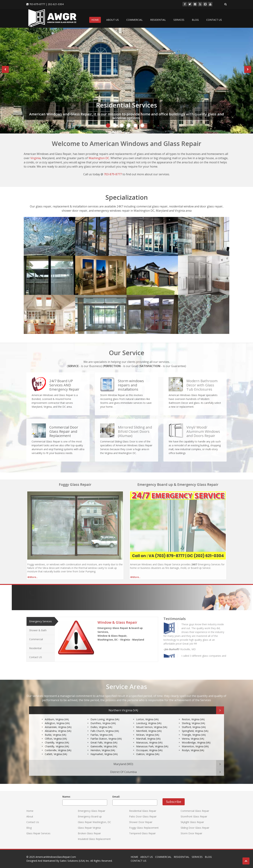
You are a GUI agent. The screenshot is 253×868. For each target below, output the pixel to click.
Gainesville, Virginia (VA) (104, 742)
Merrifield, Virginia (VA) (149, 726)
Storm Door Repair (191, 833)
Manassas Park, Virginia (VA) (152, 742)
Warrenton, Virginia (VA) (195, 742)
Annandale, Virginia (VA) (58, 722)
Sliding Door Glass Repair (195, 828)
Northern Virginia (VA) (123, 708)
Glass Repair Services (38, 833)
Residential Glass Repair (143, 811)
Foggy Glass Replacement (144, 828)
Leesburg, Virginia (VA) (149, 718)
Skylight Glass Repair (192, 822)
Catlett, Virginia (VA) (56, 749)
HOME (95, 20)
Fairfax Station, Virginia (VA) (106, 734)
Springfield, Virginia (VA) (195, 726)
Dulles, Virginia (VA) (101, 722)
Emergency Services (40, 619)
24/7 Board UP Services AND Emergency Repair (64, 383)
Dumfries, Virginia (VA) (103, 718)
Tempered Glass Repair (142, 833)
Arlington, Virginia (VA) (57, 718)
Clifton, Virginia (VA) (56, 734)
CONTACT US (214, 20)
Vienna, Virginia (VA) (193, 734)
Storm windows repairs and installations (131, 383)
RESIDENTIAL (158, 20)
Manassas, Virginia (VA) (149, 738)
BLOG (195, 20)
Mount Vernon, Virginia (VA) (152, 722)
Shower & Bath (38, 628)
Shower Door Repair (141, 822)
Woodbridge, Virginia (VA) (196, 738)
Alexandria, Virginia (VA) (58, 726)
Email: (116, 797)
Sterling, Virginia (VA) (193, 718)
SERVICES (179, 20)
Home (30, 811)
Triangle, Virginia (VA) (194, 730)
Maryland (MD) (123, 762)
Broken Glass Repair (89, 833)
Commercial (36, 637)
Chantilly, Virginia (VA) (57, 738)
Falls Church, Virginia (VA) (105, 726)
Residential (35, 646)
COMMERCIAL (134, 20)
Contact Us (33, 822)
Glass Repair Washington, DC (94, 822)
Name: (67, 797)
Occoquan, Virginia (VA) (149, 745)
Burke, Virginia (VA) (56, 730)
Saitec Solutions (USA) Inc (74, 861)
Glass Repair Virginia (89, 828)
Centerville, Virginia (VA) (58, 745)
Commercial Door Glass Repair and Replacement (64, 429)
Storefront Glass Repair (194, 816)
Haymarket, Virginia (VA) (104, 749)
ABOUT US (113, 20)
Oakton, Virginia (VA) (148, 749)
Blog (29, 828)
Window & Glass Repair (117, 620)
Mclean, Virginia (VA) (148, 730)
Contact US (36, 655)
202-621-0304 (56, 4)
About (30, 816)
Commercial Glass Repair (195, 811)
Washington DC (99, 158)
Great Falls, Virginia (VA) (104, 738)
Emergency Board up (90, 816)
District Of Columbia (123, 769)
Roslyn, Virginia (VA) (193, 745)
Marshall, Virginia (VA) (148, 734)
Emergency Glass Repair (92, 811)
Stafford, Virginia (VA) (194, 722)
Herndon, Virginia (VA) (103, 745)
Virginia (35, 158)
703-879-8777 (37, 4)
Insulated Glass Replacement (94, 839)
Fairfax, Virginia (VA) (102, 730)
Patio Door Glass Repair (143, 816)
